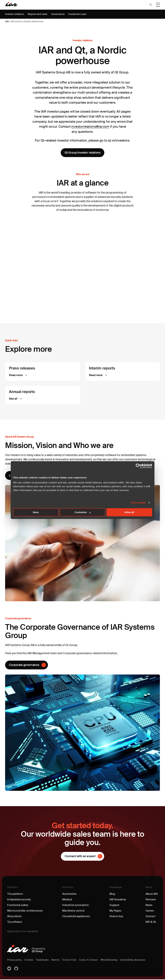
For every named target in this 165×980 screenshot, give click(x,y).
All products (15, 917)
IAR (7, 21)
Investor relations (15, 14)
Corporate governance (24, 665)
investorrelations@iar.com (90, 127)
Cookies (30, 961)
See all (14, 399)
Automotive (70, 895)
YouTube (9, 969)
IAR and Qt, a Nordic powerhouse (27, 21)
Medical (67, 900)
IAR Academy (118, 900)
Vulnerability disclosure (137, 961)
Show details (138, 503)
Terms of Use (72, 961)
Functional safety (18, 906)
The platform (15, 895)
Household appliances (77, 917)
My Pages (115, 911)
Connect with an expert (80, 857)
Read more (17, 375)
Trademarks (44, 961)
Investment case (80, 14)
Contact (150, 917)
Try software (15, 923)
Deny (36, 512)
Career (149, 911)
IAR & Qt (150, 923)
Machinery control (74, 911)
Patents (57, 961)
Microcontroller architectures (26, 911)
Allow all (129, 512)
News (148, 906)
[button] (151, 5)
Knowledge (116, 888)
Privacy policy (15, 961)
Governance (60, 14)
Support (115, 906)
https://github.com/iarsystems (16, 969)
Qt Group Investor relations (82, 153)
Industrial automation (76, 906)
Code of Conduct (92, 961)
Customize (83, 512)
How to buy (116, 917)
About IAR (151, 895)
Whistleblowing (113, 961)
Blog (112, 895)
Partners (150, 900)
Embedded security (20, 900)
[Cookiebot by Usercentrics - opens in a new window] (138, 466)
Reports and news (39, 14)
